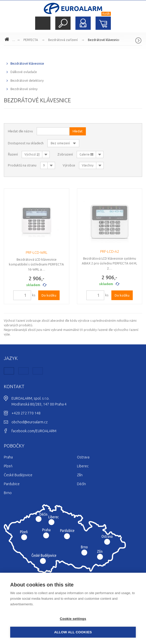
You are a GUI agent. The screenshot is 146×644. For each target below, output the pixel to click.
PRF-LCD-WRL (37, 253)
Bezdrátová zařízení (63, 40)
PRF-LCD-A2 (110, 251)
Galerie (86, 154)
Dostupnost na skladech (26, 143)
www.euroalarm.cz (8, 40)
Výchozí (32, 154)
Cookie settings (73, 619)
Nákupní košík (103, 23)
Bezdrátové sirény (24, 89)
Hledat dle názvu (20, 131)
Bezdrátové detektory (27, 80)
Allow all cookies (73, 632)
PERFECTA (31, 40)
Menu (43, 23)
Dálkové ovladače (24, 72)
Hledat (63, 23)
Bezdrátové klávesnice (104, 40)
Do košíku (49, 295)
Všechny (88, 165)
